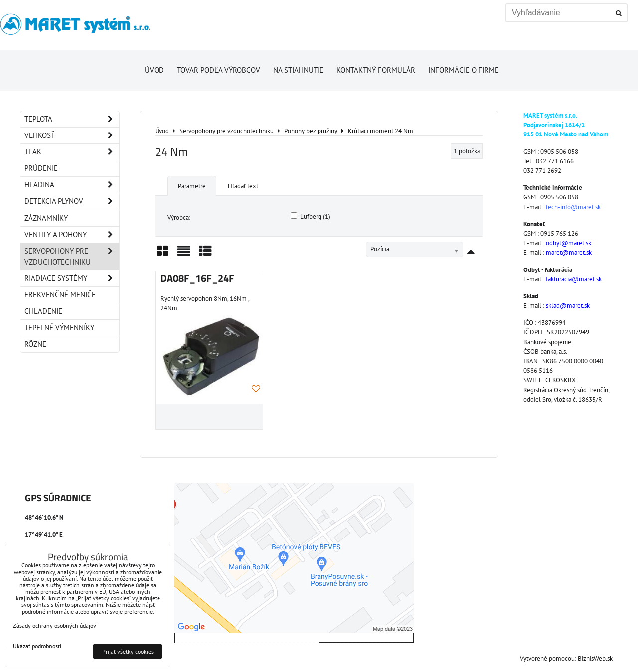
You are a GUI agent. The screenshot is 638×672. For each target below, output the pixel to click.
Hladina (72, 185)
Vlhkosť (72, 135)
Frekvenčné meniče (60, 295)
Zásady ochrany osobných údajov (55, 625)
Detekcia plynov (72, 201)
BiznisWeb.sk (595, 658)
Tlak (72, 152)
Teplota (72, 119)
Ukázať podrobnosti (37, 646)
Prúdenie (41, 168)
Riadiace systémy (72, 278)
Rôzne (35, 344)
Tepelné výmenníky (59, 328)
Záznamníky (46, 218)
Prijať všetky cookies (128, 651)
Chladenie (43, 311)
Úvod (154, 70)
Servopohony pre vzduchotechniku (72, 257)
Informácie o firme (464, 70)
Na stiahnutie (298, 70)
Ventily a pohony (72, 235)
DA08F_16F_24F (197, 278)
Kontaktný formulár (376, 70)
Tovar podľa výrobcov (219, 70)
